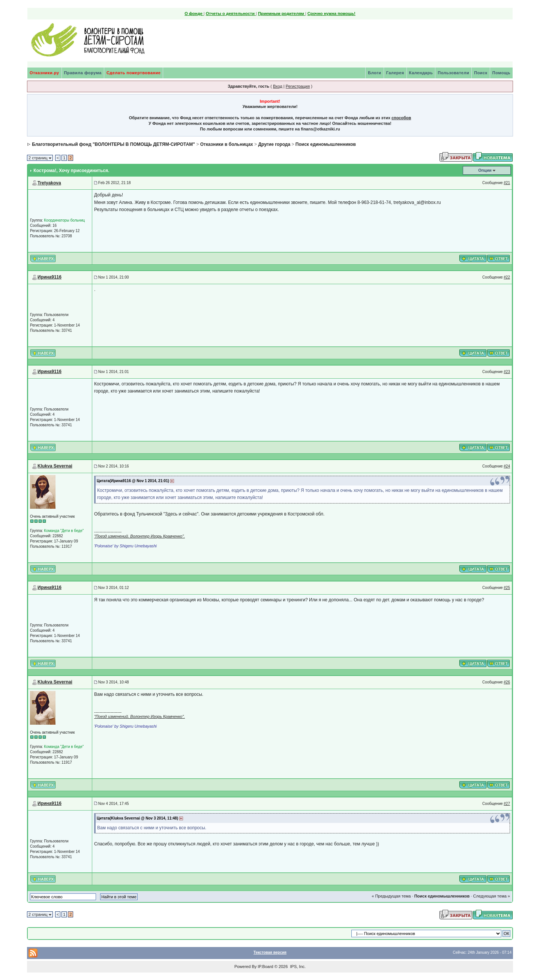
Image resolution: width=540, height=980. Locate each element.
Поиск (481, 73)
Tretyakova (49, 183)
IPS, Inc (297, 967)
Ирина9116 (49, 277)
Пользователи (453, 73)
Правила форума (83, 73)
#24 (507, 466)
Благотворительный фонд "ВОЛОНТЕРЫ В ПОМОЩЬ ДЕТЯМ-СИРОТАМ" (113, 144)
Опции (485, 170)
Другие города (274, 144)
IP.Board (265, 967)
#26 (507, 682)
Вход (278, 86)
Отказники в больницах (227, 144)
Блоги (374, 73)
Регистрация (298, 86)
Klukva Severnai (55, 466)
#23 (507, 372)
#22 (507, 277)
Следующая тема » (492, 896)
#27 (507, 804)
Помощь (501, 73)
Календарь (421, 73)
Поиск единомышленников (326, 144)
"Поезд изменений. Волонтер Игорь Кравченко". (139, 536)
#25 (507, 588)
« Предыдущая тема (391, 896)
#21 (507, 183)
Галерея (395, 73)
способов (401, 118)
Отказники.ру (44, 73)
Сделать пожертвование (133, 73)
